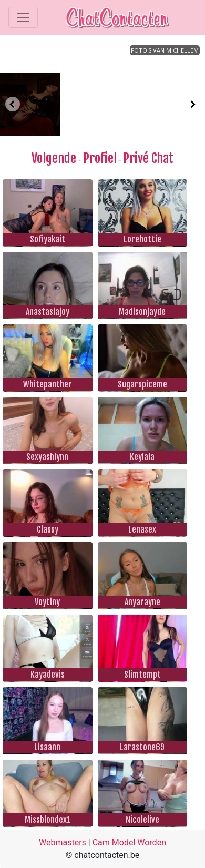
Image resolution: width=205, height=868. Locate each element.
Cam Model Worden (129, 843)
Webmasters (63, 843)
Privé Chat (148, 158)
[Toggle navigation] (23, 17)
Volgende (54, 158)
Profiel (100, 158)
